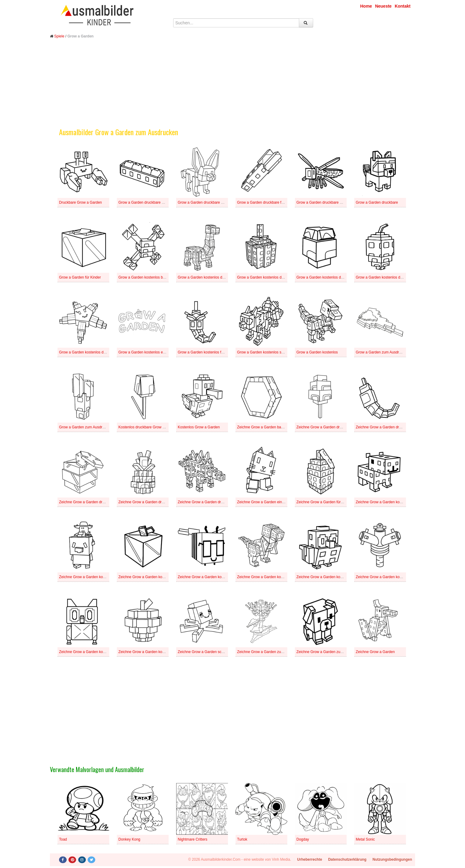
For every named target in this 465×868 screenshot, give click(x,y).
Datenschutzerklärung (347, 859)
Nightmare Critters (192, 839)
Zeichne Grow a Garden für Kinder (324, 502)
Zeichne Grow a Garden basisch (263, 427)
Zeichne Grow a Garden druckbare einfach (390, 427)
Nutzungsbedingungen (392, 859)
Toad (63, 839)
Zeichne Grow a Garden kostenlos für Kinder (392, 577)
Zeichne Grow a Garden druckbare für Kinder (96, 502)
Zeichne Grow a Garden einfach (263, 502)
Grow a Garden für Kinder (80, 277)
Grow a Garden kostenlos (317, 352)
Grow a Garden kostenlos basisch (146, 277)
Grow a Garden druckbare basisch (146, 202)
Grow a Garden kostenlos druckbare (88, 352)
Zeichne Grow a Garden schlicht (204, 652)
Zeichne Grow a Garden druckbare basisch (331, 427)
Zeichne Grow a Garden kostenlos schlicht (93, 652)
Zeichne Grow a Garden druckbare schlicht (153, 502)
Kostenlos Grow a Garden (199, 427)
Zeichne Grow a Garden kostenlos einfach (330, 577)
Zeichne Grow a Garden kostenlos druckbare (273, 577)
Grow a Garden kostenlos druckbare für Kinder (334, 277)
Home (366, 6)
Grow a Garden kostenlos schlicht (264, 352)
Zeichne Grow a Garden (375, 652)
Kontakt (403, 6)
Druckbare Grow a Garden (80, 202)
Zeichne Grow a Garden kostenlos (146, 652)
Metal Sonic (365, 839)
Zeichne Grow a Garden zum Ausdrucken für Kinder (279, 652)
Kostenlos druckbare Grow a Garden (148, 427)
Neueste (383, 6)
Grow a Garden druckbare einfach (205, 202)
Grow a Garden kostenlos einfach (145, 352)
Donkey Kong (129, 839)
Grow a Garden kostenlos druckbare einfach (273, 277)
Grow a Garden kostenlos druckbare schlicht (392, 277)
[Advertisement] (232, 88)
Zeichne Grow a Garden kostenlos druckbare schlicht (221, 577)
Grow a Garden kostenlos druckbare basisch (214, 277)
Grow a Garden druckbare (377, 202)
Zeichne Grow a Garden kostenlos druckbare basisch (102, 577)
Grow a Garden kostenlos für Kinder (207, 352)
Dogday (303, 839)
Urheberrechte (309, 859)
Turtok (242, 839)
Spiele (59, 36)
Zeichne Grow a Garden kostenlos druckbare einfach (161, 577)
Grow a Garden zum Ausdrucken (86, 427)
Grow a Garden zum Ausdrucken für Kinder (391, 352)
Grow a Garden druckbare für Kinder (267, 202)
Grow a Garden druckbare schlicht (324, 202)
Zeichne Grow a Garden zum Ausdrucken (330, 652)
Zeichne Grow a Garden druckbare (206, 502)
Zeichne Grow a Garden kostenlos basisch (390, 502)
